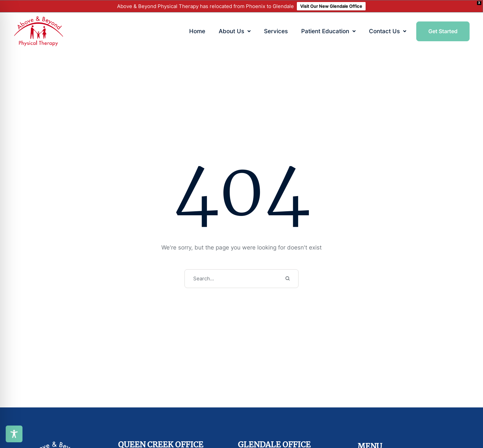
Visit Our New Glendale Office (331, 6)
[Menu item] (197, 32)
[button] (249, 31)
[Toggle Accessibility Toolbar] (14, 434)
